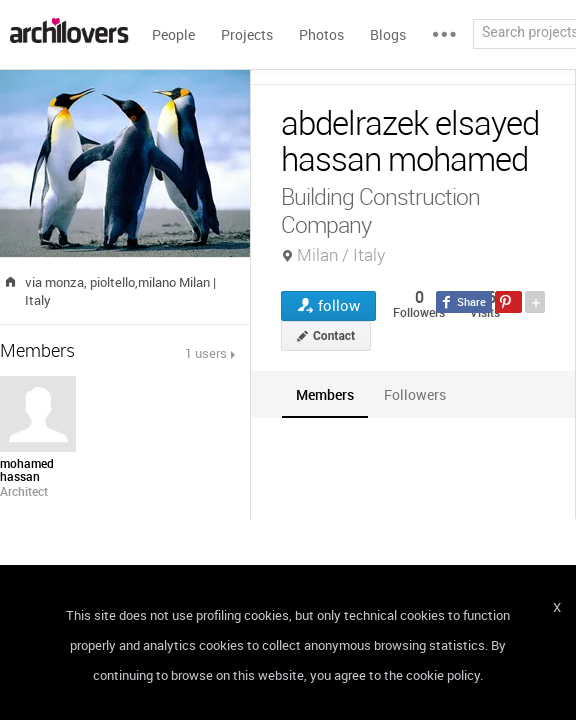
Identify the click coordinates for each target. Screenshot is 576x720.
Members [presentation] (325, 394)
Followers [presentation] (415, 394)
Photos (321, 34)
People (173, 34)
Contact (334, 336)
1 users (206, 353)
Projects (247, 34)
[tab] (325, 394)
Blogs (388, 34)
